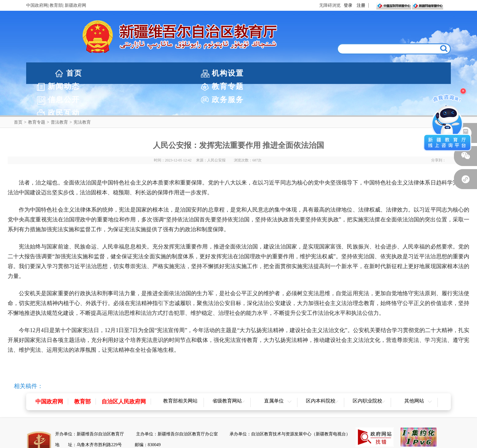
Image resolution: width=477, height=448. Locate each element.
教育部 (56, 5)
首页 (74, 73)
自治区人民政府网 (124, 370)
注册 (361, 5)
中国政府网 (37, 5)
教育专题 (245, 73)
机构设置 (124, 73)
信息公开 (305, 73)
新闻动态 (184, 73)
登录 (348, 5)
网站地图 (238, 442)
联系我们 (267, 442)
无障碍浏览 (330, 5)
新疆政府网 (75, 5)
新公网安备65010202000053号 (94, 424)
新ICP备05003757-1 (149, 424)
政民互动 (426, 73)
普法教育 (59, 91)
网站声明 (210, 442)
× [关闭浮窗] (463, 91)
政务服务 (365, 73)
